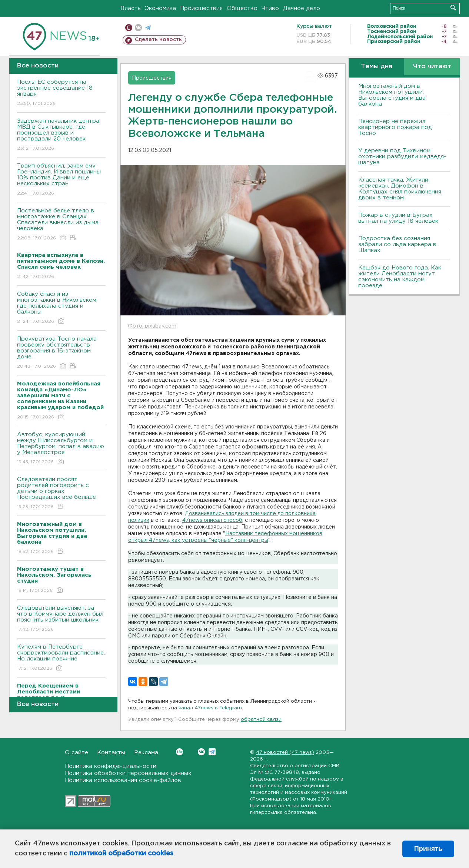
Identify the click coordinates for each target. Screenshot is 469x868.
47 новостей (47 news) (285, 753)
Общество (242, 8)
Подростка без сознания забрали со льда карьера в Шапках (397, 244)
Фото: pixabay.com (152, 326)
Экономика (160, 8)
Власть (131, 8)
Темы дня (377, 67)
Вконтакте (179, 752)
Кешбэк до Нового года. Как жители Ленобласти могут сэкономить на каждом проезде (400, 277)
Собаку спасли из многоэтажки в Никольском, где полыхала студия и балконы (61, 308)
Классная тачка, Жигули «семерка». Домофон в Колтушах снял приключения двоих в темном (400, 189)
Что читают (432, 67)
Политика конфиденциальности (111, 766)
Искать (453, 8)
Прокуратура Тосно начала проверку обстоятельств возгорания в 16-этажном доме (61, 353)
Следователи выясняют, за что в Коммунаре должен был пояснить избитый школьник (61, 619)
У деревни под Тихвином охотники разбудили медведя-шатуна (402, 157)
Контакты (111, 753)
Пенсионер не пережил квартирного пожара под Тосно (395, 127)
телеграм (148, 28)
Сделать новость (158, 40)
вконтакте (138, 28)
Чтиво (270, 8)
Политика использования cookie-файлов (123, 780)
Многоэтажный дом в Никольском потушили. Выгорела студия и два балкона (392, 95)
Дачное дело (302, 8)
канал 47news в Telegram (210, 708)
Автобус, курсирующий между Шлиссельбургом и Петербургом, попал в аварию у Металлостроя (61, 449)
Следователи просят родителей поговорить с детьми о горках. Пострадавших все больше (61, 493)
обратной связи (261, 720)
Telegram (212, 752)
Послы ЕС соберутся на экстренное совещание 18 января (61, 93)
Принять (428, 849)
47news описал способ (212, 520)
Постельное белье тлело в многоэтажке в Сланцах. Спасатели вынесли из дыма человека (61, 225)
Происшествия (201, 8)
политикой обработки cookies (121, 854)
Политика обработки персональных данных (128, 773)
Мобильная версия (129, 28)
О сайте (76, 753)
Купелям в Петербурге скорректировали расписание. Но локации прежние (61, 658)
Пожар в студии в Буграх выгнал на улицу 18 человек (398, 218)
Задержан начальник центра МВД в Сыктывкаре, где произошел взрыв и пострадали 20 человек (61, 135)
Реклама (146, 753)
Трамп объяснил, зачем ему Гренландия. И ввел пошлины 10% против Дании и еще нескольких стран (61, 180)
